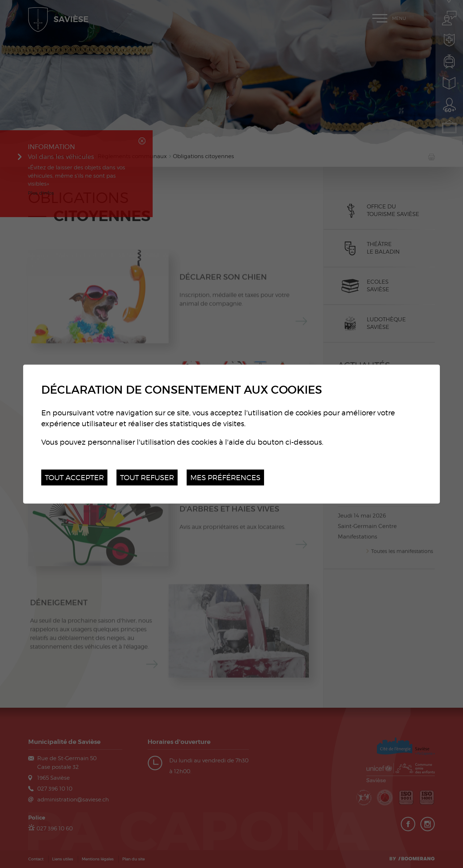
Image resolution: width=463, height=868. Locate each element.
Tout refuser (147, 477)
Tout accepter (74, 477)
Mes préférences (225, 477)
